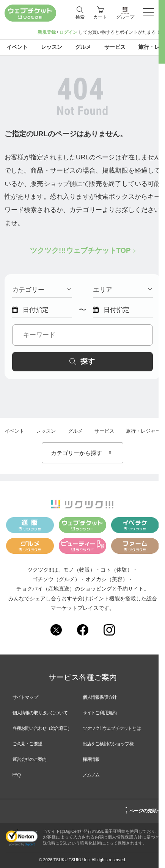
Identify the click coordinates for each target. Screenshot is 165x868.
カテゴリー (42, 290)
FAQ (17, 775)
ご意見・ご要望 (27, 744)
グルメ (75, 431)
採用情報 (91, 759)
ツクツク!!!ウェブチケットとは (112, 728)
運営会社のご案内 (30, 759)
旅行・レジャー (143, 431)
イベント (14, 431)
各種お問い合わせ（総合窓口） (42, 728)
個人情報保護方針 (100, 697)
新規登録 (47, 32)
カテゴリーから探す (82, 453)
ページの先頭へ (143, 810)
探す (82, 361)
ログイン (68, 32)
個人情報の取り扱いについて (40, 713)
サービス (104, 431)
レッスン (46, 431)
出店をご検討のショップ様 (108, 744)
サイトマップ (25, 697)
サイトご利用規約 (100, 713)
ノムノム (91, 775)
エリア (122, 290)
